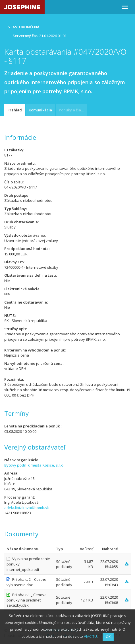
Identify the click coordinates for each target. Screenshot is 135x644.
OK (108, 637)
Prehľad (15, 110)
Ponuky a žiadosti (73, 110)
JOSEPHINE (22, 7)
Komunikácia (40, 110)
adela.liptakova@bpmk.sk (27, 508)
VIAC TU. (91, 636)
